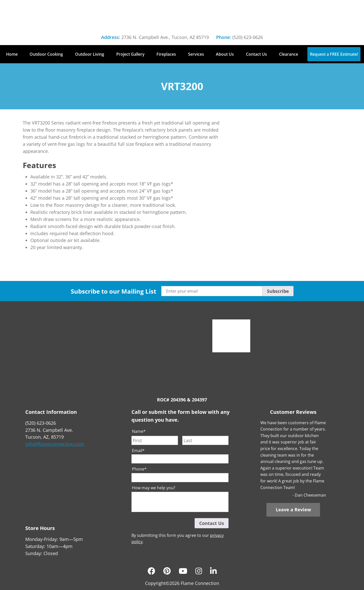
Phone (139, 469)
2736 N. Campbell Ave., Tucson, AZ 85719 (165, 37)
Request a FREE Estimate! (334, 54)
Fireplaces (166, 54)
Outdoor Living (90, 54)
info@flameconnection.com (55, 444)
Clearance (289, 54)
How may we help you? (154, 488)
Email (138, 451)
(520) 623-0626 (248, 37)
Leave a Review (293, 510)
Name (139, 431)
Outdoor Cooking (46, 54)
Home (12, 54)
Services (196, 54)
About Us (225, 54)
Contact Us (256, 54)
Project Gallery (130, 54)
